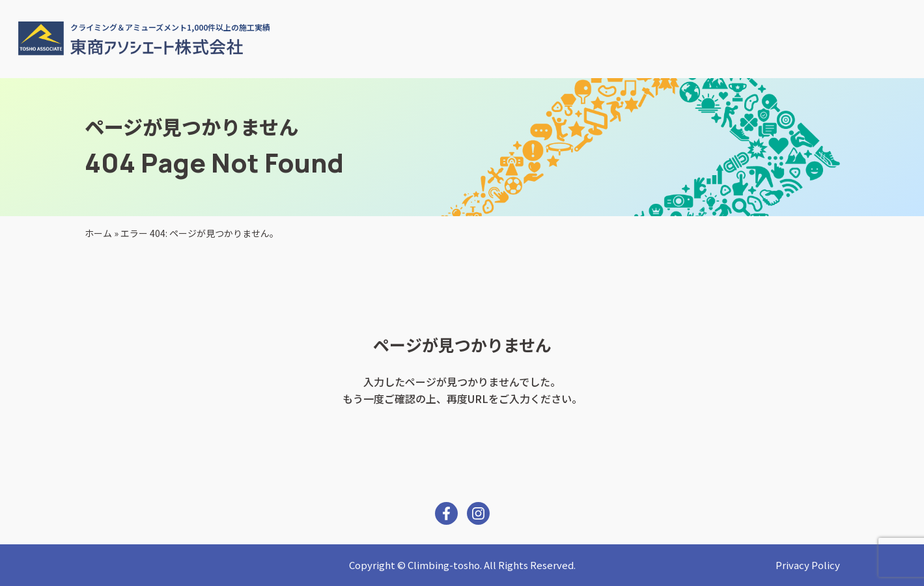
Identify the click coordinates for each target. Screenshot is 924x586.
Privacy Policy (808, 565)
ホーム (98, 233)
